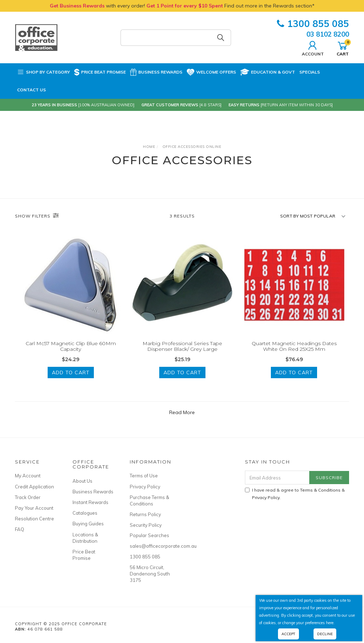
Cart (343, 48)
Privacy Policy (145, 487)
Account (313, 48)
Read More (182, 412)
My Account (28, 476)
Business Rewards (156, 72)
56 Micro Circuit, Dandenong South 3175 (150, 574)
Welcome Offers (211, 72)
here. (330, 623)
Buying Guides (88, 524)
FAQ (20, 529)
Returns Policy (145, 514)
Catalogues (85, 513)
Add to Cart (71, 373)
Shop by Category (44, 72)
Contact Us (31, 90)
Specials (310, 72)
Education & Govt (268, 72)
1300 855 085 (313, 24)
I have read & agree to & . (295, 494)
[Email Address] (277, 478)
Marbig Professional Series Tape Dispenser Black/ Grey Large (182, 346)
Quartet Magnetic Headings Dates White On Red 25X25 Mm (294, 346)
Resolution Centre (34, 519)
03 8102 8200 (328, 34)
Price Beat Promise (100, 72)
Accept (288, 634)
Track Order (28, 497)
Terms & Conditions (320, 490)
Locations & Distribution (85, 538)
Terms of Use (144, 476)
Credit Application (34, 487)
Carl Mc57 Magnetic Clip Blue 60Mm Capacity (71, 346)
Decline (325, 634)
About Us (82, 481)
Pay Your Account (34, 508)
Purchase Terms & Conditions (149, 500)
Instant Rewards (90, 502)
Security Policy (146, 525)
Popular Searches (149, 535)
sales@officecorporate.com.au (151, 546)
